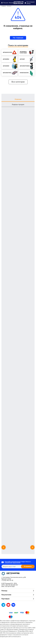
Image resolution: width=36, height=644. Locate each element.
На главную (18, 38)
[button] (8, 3)
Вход (29, 3)
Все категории (18, 82)
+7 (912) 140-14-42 (7, 580)
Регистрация (31, 2)
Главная (4, 6)
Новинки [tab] (18, 99)
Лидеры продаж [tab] (18, 104)
